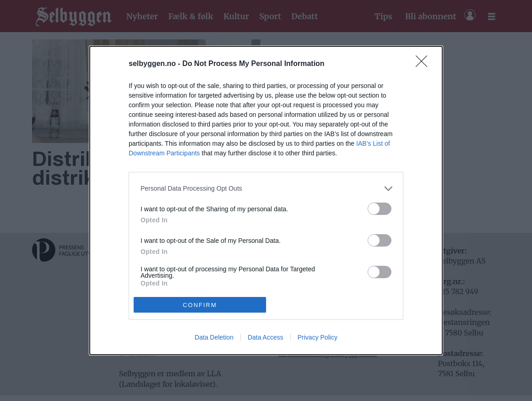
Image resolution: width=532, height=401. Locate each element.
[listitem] (266, 189)
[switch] (380, 209)
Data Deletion (214, 337)
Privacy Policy (318, 337)
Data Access (266, 337)
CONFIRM (200, 305)
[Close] (424, 64)
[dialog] (266, 201)
